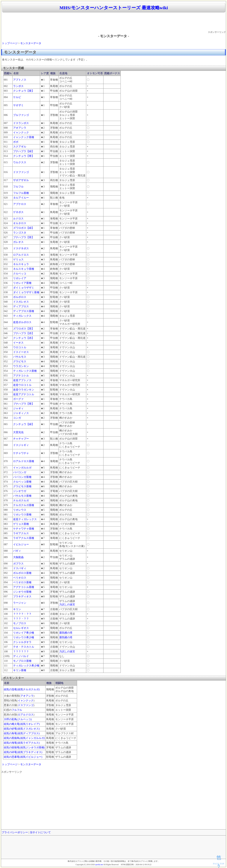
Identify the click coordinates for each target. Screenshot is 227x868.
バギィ (17, 551)
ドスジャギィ (21, 445)
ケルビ (17, 97)
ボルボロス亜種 (22, 573)
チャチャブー (21, 439)
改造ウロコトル (22, 385)
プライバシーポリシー (15, 832)
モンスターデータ (31, 43)
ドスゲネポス (21, 248)
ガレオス (18, 242)
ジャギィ (18, 408)
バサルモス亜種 (22, 496)
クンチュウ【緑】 (24, 424)
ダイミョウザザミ (24, 288)
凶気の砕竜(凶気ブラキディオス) (23, 752)
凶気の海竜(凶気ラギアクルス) (22, 743)
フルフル (18, 187)
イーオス (18, 343)
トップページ (10, 43)
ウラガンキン (21, 366)
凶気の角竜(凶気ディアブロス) (22, 733)
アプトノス (20, 80)
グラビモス (20, 361)
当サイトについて (40, 832)
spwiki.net (99, 865)
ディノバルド (21, 656)
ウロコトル (20, 347)
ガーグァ (18, 399)
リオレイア (20, 278)
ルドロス (18, 219)
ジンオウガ (20, 491)
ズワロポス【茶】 (24, 329)
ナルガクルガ (21, 500)
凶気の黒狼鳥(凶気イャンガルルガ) (24, 738)
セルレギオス (21, 628)
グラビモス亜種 (22, 486)
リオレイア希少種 (24, 633)
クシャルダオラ (22, 642)
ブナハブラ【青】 (24, 404)
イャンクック (21, 133)
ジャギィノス (21, 413)
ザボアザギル (21, 180)
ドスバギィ (20, 568)
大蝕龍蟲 (18, 557)
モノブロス (20, 623)
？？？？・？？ (22, 614)
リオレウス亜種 (22, 515)
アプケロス (20, 204)
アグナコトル (21, 376)
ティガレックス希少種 (26, 666)
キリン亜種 (20, 670)
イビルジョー (21, 544)
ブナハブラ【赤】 (24, 333)
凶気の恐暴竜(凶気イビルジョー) (23, 757)
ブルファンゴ (21, 115)
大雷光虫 (18, 432)
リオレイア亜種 (22, 283)
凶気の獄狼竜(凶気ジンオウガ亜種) (24, 748)
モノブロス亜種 (22, 661)
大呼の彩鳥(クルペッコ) (18, 719)
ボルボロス (20, 297)
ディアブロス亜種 (24, 311)
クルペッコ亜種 (22, 482)
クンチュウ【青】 (24, 156)
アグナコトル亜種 (24, 587)
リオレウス (20, 510)
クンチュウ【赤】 (24, 338)
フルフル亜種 (21, 193)
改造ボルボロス (22, 322)
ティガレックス (22, 316)
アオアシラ (20, 128)
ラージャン (20, 603)
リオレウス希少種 (24, 637)
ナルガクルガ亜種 (24, 505)
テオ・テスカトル (24, 647)
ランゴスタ (20, 233)
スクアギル (20, 147)
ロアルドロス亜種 (24, 461)
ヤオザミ (18, 105)
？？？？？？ (21, 652)
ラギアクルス (21, 533)
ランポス (18, 86)
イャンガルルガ (22, 468)
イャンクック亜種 (24, 137)
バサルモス (20, 357)
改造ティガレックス (25, 519)
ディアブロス (21, 306)
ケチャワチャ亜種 (24, 529)
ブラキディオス (22, 596)
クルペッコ (20, 274)
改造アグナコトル (24, 394)
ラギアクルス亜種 (24, 538)
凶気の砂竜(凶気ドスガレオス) (22, 729)
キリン (17, 609)
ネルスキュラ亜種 (24, 269)
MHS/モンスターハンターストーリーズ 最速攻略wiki (114, 8)
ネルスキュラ (21, 264)
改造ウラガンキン (24, 390)
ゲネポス (18, 212)
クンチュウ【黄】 (24, 91)
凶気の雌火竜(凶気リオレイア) (22, 724)
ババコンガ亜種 (22, 477)
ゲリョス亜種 (21, 524)
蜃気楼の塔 (66, 633)
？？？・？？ (21, 619)
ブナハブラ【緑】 (24, 151)
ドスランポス (21, 123)
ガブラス (18, 564)
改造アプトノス (22, 380)
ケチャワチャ (21, 453)
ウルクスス (20, 162)
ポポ (16, 142)
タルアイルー (21, 198)
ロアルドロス (21, 255)
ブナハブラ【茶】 (24, 237)
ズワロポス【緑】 (24, 228)
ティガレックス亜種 (25, 371)
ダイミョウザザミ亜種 (26, 292)
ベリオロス (20, 578)
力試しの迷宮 (67, 605)
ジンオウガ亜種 (22, 592)
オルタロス (20, 223)
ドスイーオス (21, 352)
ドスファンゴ (21, 172)
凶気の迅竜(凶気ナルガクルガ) (22, 689)
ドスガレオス (21, 302)
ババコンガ (20, 472)
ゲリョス (18, 259)
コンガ (17, 418)
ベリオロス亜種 (22, 582)
